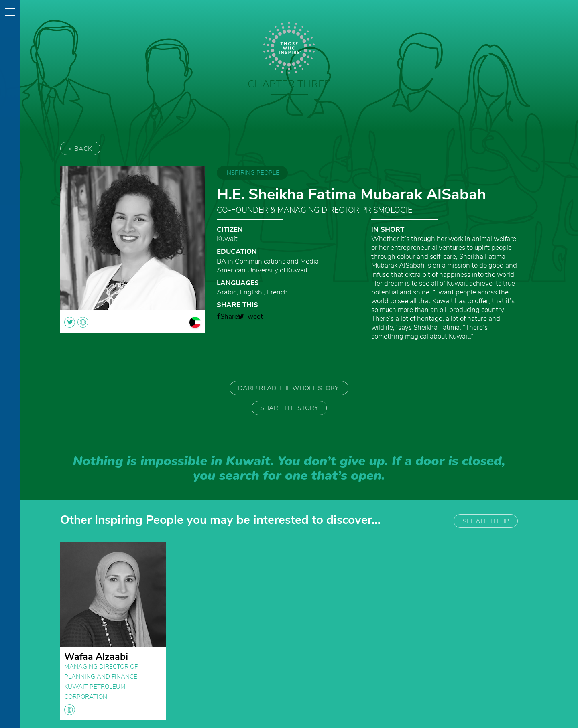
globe (70, 710)
